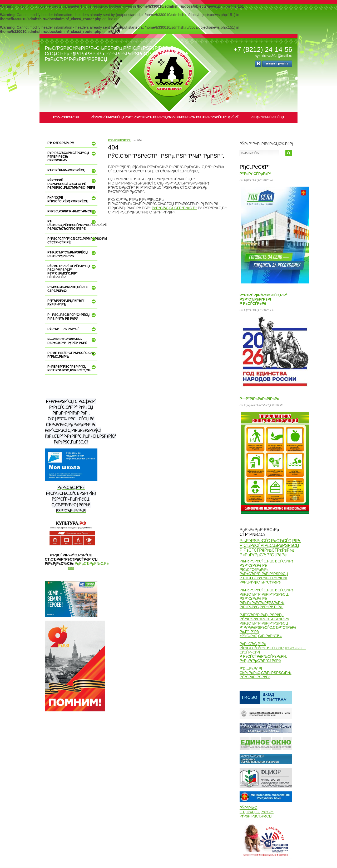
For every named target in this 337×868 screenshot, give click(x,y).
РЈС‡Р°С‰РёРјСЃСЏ (267, 117)
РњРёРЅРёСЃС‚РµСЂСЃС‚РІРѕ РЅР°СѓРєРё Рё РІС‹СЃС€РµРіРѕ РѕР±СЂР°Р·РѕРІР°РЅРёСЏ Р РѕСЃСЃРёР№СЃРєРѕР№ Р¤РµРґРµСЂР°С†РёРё (267, 572)
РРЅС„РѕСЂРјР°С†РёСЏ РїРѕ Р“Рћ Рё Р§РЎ (72, 316)
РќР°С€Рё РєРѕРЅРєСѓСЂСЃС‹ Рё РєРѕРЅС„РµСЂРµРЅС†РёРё (72, 184)
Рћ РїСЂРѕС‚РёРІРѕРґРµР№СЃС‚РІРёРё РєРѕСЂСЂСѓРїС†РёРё (72, 225)
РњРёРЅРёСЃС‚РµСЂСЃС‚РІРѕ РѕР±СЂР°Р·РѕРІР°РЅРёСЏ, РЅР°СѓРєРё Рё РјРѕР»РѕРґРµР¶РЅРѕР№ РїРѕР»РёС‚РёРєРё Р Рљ (267, 598)
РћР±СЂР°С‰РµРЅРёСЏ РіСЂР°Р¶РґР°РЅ (72, 254)
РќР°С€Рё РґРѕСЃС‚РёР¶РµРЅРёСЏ (72, 199)
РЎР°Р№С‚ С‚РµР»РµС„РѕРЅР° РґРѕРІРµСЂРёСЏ (257, 812)
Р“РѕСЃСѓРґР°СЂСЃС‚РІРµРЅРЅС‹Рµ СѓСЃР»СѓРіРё (72, 240)
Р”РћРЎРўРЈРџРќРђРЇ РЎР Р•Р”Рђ (72, 303)
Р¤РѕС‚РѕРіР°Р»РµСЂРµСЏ (72, 212)
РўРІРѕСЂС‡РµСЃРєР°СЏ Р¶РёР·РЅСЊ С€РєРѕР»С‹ (72, 156)
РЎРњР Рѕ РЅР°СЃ (72, 329)
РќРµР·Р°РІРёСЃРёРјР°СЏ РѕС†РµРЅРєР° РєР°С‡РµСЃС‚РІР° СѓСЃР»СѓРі (72, 271)
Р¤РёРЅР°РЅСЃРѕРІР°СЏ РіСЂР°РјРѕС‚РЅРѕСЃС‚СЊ (72, 368)
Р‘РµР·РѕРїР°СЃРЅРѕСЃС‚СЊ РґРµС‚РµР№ (72, 355)
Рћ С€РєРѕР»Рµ (72, 143)
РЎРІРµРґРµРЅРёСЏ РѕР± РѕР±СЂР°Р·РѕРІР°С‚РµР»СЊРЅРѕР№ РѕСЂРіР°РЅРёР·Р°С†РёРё (165, 117)
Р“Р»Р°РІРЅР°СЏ (66, 117)
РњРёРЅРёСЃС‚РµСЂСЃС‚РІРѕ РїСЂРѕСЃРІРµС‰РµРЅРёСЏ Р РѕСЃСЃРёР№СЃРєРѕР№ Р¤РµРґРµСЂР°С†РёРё (270, 548)
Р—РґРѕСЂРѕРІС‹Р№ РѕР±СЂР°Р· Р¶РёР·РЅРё (72, 341)
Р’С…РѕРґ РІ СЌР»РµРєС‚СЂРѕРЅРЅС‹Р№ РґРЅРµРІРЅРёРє (266, 673)
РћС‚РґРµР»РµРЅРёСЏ (72, 171)
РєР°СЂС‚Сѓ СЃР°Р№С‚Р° (174, 208)
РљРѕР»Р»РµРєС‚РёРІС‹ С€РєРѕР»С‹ (72, 289)
